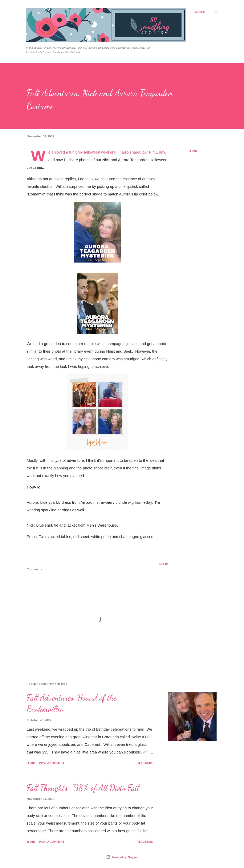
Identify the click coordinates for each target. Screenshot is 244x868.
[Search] (200, 12)
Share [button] (193, 151)
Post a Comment (52, 763)
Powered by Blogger (122, 857)
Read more (145, 763)
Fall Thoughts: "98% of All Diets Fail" (84, 788)
